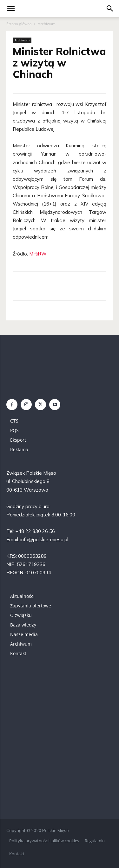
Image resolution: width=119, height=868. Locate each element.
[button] (110, 9)
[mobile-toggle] (11, 9)
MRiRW (38, 254)
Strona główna (19, 24)
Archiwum (47, 24)
